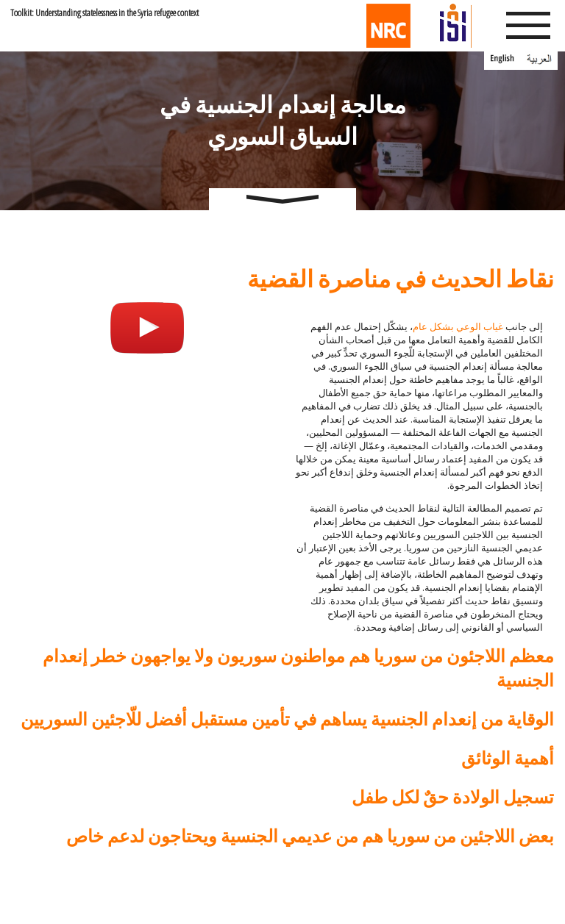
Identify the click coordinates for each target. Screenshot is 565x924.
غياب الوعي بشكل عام (458, 326)
